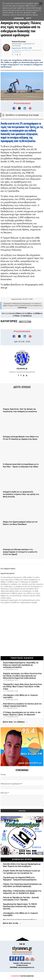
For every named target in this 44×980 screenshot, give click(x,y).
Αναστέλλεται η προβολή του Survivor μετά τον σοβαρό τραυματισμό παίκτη (22, 705)
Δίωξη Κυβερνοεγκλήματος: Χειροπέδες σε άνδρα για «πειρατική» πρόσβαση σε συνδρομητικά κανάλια (21, 665)
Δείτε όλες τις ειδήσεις (15, 722)
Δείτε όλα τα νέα (12, 923)
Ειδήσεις (19, 326)
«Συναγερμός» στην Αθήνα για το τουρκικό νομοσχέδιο (20, 696)
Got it (29, 18)
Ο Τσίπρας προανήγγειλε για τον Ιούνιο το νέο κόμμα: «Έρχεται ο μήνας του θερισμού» (22, 714)
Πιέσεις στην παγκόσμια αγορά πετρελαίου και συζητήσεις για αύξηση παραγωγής (22, 885)
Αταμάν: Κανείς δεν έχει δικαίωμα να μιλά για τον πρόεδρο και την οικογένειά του (21, 872)
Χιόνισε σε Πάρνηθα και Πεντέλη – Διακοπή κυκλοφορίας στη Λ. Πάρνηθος (21, 899)
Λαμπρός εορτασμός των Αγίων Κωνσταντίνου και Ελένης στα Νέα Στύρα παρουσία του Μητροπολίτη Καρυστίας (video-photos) (22, 676)
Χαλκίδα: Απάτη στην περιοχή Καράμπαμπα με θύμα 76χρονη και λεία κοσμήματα (22, 865)
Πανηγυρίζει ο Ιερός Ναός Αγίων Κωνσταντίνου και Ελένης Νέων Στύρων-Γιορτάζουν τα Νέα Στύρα (22, 687)
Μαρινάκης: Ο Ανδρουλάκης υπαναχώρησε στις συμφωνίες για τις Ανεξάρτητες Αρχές (22, 892)
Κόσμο (17, 329)
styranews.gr (27, 329)
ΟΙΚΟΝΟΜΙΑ (25, 335)
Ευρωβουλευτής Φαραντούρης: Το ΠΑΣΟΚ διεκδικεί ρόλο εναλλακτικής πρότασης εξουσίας (20, 906)
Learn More (19, 18)
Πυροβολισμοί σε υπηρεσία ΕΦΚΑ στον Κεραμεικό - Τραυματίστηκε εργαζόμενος (20, 879)
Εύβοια (30, 326)
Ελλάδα (38, 326)
